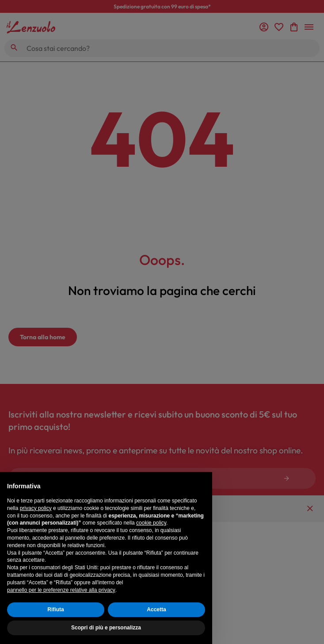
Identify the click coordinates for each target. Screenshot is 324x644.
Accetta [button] (156, 609)
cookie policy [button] (151, 523)
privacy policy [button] (36, 508)
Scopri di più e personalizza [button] (106, 628)
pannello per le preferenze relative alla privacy (61, 590)
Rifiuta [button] (55, 609)
